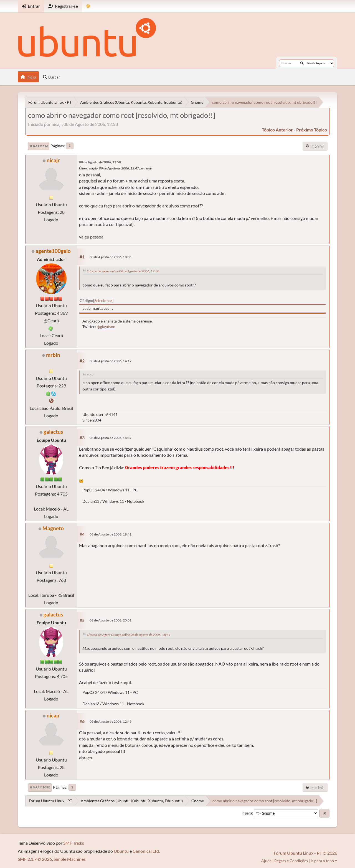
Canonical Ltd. (146, 851)
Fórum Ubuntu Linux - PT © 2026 (305, 853)
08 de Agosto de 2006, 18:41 (111, 534)
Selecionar (103, 300)
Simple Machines (70, 859)
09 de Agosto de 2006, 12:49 (111, 721)
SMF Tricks (74, 843)
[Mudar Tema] (88, 6)
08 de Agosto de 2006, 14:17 (111, 361)
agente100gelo (53, 251)
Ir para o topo (40, 787)
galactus (53, 432)
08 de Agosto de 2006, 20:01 (111, 620)
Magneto (53, 528)
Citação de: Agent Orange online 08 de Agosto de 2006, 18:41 (129, 635)
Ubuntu (121, 851)
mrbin (53, 355)
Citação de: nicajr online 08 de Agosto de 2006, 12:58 (123, 271)
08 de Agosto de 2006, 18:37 (111, 438)
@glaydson (106, 327)
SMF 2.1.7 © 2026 (35, 859)
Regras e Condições (291, 861)
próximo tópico (312, 130)
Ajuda (266, 861)
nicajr (53, 160)
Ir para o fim (39, 146)
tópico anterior (277, 130)
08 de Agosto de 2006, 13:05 (111, 257)
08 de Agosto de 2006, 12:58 (100, 162)
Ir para (247, 813)
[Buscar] (302, 63)
